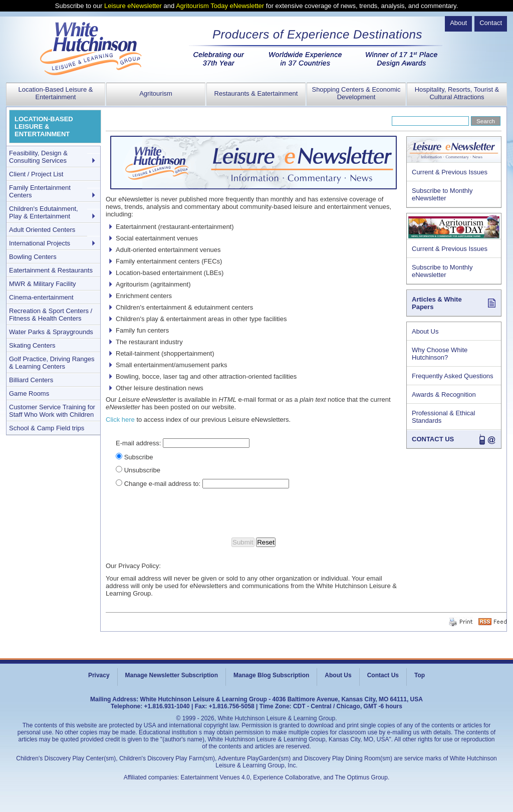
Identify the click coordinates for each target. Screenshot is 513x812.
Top (420, 675)
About (458, 23)
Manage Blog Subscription (271, 675)
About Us (425, 331)
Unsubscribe (142, 470)
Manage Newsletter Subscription (172, 675)
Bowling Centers (33, 257)
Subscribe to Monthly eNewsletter (442, 194)
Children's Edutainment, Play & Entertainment (44, 212)
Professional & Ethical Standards (443, 417)
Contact (491, 23)
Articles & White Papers (437, 303)
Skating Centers (32, 345)
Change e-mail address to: (162, 484)
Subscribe (139, 457)
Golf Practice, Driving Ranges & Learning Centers (52, 363)
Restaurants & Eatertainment (256, 93)
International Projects (40, 243)
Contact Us (383, 675)
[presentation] (254, 513)
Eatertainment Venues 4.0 (215, 777)
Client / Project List (36, 174)
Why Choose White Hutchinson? (440, 354)
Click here (120, 420)
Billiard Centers (31, 380)
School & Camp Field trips (47, 428)
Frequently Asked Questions (453, 376)
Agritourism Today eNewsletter (220, 6)
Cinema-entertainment (41, 297)
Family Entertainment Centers (40, 191)
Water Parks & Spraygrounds (51, 332)
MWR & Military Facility (43, 284)
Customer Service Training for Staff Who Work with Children (52, 411)
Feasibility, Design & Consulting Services (38, 157)
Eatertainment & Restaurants (51, 270)
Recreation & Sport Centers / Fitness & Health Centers (51, 315)
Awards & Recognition (444, 394)
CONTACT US (433, 439)
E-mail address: (138, 443)
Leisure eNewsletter (133, 6)
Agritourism (156, 93)
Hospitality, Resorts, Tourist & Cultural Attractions (457, 93)
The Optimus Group (361, 777)
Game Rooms (29, 393)
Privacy (99, 675)
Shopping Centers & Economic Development (356, 93)
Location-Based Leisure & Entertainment (56, 93)
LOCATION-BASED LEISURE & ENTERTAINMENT (44, 126)
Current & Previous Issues (450, 172)
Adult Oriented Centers (42, 230)
